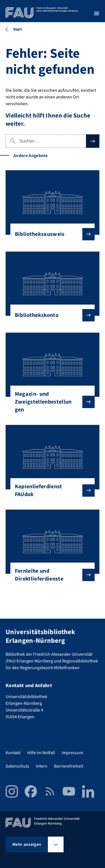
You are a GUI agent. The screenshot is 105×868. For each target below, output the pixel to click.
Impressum (72, 753)
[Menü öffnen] (97, 13)
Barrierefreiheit (69, 766)
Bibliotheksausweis (50, 234)
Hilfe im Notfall (41, 753)
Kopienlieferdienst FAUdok (50, 491)
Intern (42, 766)
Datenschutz (17, 766)
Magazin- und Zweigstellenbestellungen (50, 402)
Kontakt (13, 753)
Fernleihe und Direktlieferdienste (50, 575)
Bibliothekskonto (50, 315)
